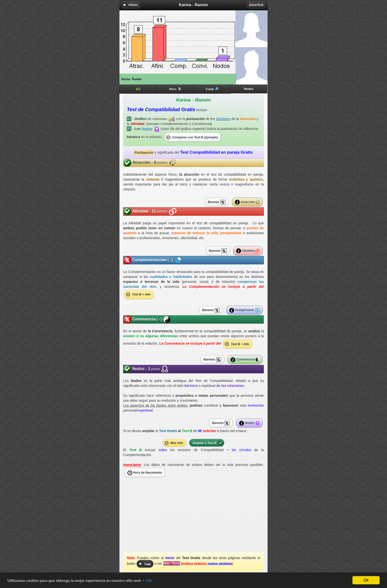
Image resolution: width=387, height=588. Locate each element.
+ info (147, 581)
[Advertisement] (193, 518)
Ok (366, 580)
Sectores (223, 119)
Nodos (147, 129)
